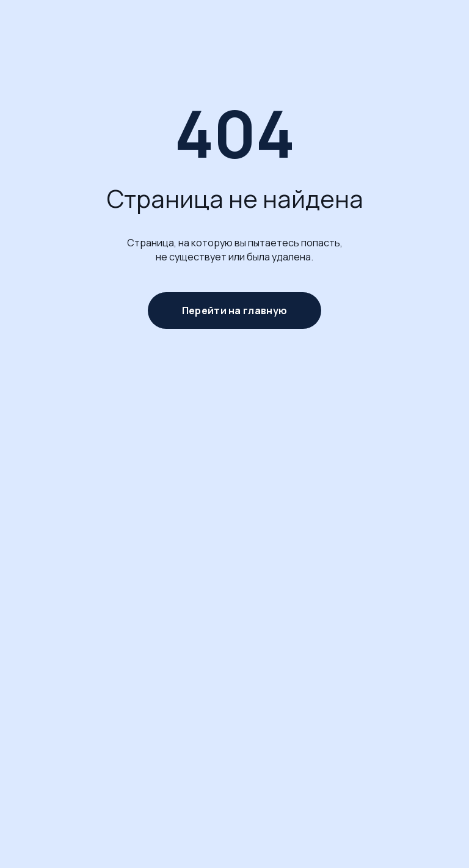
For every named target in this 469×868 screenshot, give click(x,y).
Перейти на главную (234, 311)
